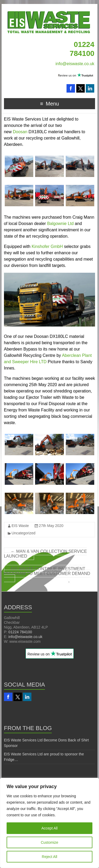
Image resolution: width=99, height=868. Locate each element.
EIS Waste (20, 526)
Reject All (49, 857)
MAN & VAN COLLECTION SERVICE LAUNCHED (45, 554)
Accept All (49, 828)
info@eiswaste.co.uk (75, 64)
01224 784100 (20, 632)
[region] (49, 823)
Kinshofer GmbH (47, 246)
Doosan (20, 132)
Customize (49, 842)
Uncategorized (23, 533)
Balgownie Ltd (60, 224)
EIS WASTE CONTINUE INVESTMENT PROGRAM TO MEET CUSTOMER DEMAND (47, 574)
